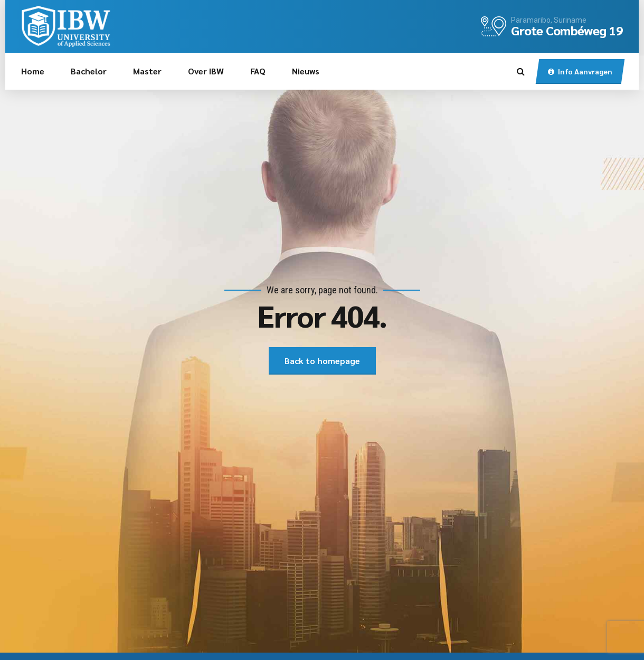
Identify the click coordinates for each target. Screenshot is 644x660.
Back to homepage (322, 361)
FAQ (258, 71)
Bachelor (89, 71)
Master (147, 71)
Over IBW (206, 71)
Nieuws (306, 71)
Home (33, 71)
